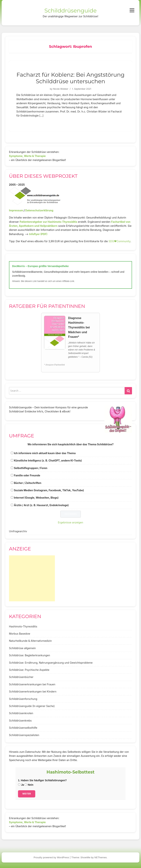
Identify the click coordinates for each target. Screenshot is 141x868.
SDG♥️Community (119, 241)
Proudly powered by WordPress (51, 857)
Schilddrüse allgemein (22, 648)
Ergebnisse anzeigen (70, 522)
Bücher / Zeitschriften (28, 483)
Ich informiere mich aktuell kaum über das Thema (45, 453)
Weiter (27, 794)
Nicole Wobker (61, 89)
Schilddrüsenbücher (21, 677)
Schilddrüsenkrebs (20, 721)
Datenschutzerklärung (39, 210)
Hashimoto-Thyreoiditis (23, 626)
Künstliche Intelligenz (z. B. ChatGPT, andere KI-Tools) (48, 460)
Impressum (16, 210)
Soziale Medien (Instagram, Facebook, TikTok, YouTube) (49, 490)
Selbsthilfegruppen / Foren (31, 468)
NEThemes (101, 857)
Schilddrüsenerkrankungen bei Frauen (32, 684)
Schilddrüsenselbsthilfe (23, 728)
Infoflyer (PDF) (38, 234)
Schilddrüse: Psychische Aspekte (29, 670)
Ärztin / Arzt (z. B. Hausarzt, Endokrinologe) (41, 505)
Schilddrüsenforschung (23, 699)
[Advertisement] (32, 578)
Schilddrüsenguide (71, 11)
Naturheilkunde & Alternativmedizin (30, 641)
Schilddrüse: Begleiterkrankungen (30, 655)
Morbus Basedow (20, 634)
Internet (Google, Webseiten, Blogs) (36, 498)
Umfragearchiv (18, 531)
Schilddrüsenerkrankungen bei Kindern (33, 691)
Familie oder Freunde (27, 475)
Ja (21, 785)
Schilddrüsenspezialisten (24, 735)
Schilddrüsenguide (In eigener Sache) (32, 706)
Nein (29, 785)
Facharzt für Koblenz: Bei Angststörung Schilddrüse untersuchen (70, 78)
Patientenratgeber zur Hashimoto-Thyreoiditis (48, 222)
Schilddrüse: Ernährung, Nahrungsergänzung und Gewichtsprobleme (51, 663)
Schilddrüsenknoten (21, 713)
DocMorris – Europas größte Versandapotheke (40, 266)
